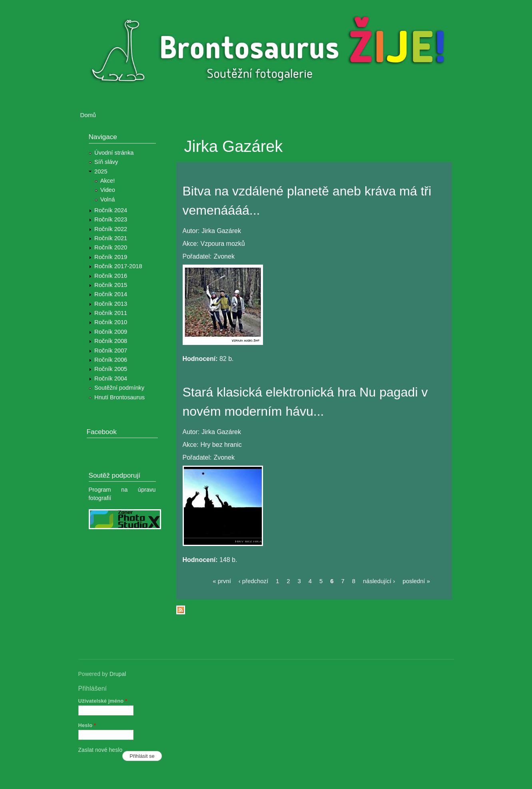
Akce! (108, 181)
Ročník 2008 (111, 341)
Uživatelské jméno (103, 701)
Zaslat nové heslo (101, 750)
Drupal (118, 674)
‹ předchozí (253, 581)
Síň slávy (106, 162)
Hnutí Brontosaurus (120, 397)
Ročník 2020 (111, 247)
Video (108, 190)
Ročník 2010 (111, 322)
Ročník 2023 (111, 219)
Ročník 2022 (111, 229)
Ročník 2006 (111, 360)
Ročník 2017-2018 (118, 266)
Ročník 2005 (111, 369)
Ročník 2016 (111, 276)
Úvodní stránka (114, 153)
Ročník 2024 (111, 210)
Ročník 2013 (111, 304)
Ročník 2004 (111, 379)
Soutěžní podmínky (119, 388)
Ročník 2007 (111, 351)
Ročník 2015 (111, 285)
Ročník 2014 (111, 294)
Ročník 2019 (111, 257)
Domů (88, 115)
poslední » (416, 581)
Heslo (87, 725)
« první (222, 581)
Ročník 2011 (111, 313)
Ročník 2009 (111, 332)
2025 (101, 171)
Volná (108, 199)
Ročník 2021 (111, 238)
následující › (379, 581)
